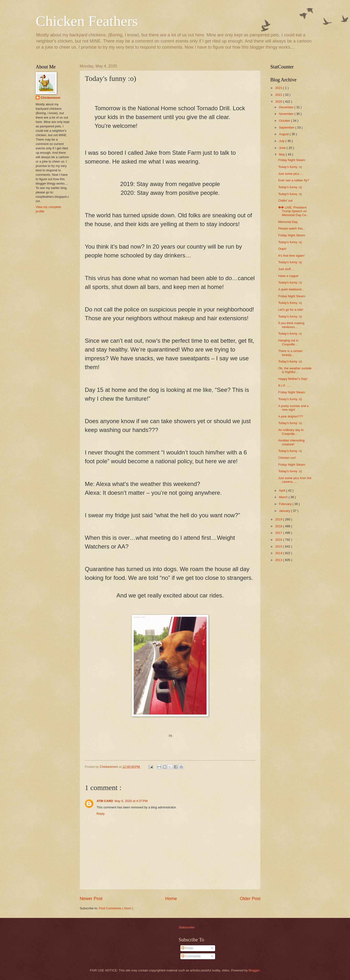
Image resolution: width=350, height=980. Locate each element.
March (284, 497)
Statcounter (187, 927)
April (282, 490)
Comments (191, 956)
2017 (279, 533)
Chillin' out (285, 201)
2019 (279, 519)
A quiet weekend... (291, 289)
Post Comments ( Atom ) (116, 908)
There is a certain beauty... (290, 353)
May (282, 154)
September (287, 127)
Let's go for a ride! (291, 310)
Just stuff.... (286, 269)
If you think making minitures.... (291, 325)
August (284, 134)
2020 (279, 102)
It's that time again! (291, 256)
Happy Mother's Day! (293, 379)
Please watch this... (292, 228)
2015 (279, 546)
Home (171, 899)
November (287, 114)
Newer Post (91, 899)
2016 (279, 540)
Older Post (250, 899)
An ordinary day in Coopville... (291, 432)
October (285, 121)
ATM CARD (105, 801)
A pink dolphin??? (291, 416)
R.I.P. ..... (284, 386)
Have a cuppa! (288, 276)
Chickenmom (50, 98)
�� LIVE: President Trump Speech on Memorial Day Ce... (293, 211)
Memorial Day (288, 222)
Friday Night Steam (292, 160)
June (283, 148)
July (282, 141)
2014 (279, 553)
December (287, 107)
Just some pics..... (291, 174)
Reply (101, 814)
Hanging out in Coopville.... (288, 342)
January (285, 511)
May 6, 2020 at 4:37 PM (131, 801)
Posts (187, 948)
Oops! (282, 249)
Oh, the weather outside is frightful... (295, 370)
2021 (279, 95)
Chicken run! (287, 458)
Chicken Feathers (87, 21)
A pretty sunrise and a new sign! (293, 408)
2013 (279, 560)
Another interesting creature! (291, 442)
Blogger (254, 970)
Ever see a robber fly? (294, 180)
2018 (279, 526)
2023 (279, 88)
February (286, 504)
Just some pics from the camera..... (295, 480)
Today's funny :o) (290, 167)
